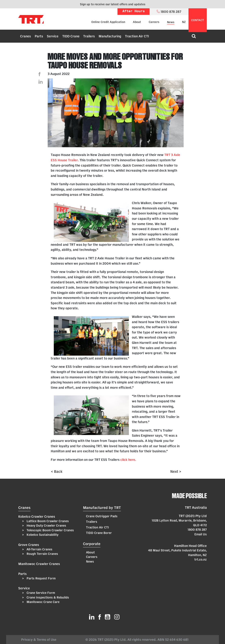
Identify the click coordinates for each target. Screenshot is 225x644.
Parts (39, 36)
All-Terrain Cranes (39, 549)
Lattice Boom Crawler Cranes (47, 521)
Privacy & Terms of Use (40, 640)
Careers (154, 22)
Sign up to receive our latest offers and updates (113, 4)
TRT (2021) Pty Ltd (193, 516)
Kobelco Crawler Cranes (37, 516)
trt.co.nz (201, 559)
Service (53, 36)
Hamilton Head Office (190, 546)
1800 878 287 (197, 530)
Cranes (25, 36)
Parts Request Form (41, 578)
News (171, 22)
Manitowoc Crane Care (43, 602)
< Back (57, 471)
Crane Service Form (40, 593)
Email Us (201, 534)
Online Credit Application (108, 22)
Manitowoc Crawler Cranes (39, 564)
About (137, 22)
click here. (129, 460)
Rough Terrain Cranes (42, 554)
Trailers (89, 36)
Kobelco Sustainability (42, 535)
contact (198, 20)
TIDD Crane (71, 36)
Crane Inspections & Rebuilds (47, 597)
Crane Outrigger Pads (102, 516)
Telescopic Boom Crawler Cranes (50, 530)
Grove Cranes (29, 545)
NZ (184, 22)
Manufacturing (110, 36)
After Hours (133, 11)
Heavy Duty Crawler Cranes (46, 525)
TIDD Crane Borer (99, 533)
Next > (176, 471)
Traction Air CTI (137, 36)
